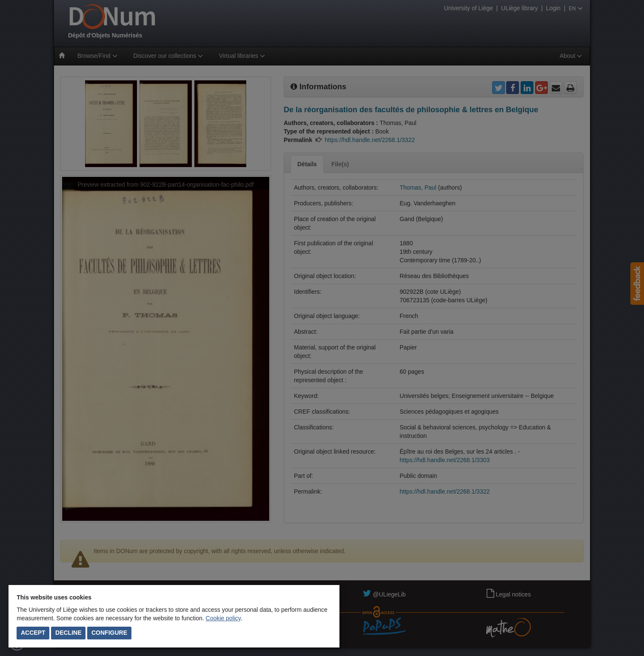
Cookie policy (223, 618)
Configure (109, 633)
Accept (33, 633)
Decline (68, 633)
